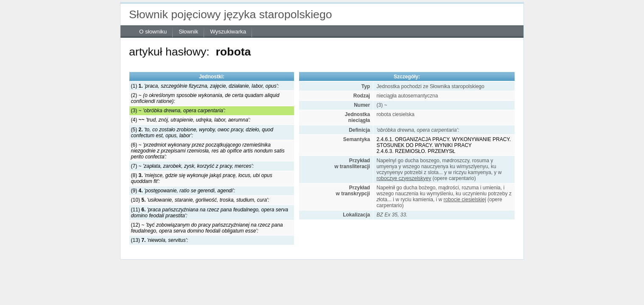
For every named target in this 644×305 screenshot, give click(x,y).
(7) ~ (192, 166)
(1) (205, 86)
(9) (183, 191)
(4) (191, 120)
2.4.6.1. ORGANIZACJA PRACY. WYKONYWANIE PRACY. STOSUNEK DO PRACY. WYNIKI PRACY (444, 142)
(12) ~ (207, 228)
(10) (200, 200)
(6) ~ (208, 151)
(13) (160, 240)
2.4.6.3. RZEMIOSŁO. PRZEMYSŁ (416, 151)
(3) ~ (178, 111)
